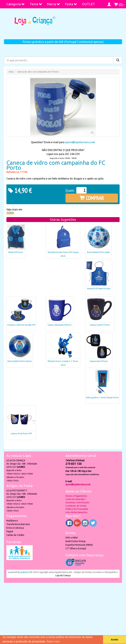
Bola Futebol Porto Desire (20, 361)
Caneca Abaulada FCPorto (60, 325)
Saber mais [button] (53, 641)
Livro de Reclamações (76, 512)
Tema (36, 4)
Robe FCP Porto (16, 252)
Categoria (16, 4)
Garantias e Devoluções (78, 502)
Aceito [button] (115, 640)
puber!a (25, 572)
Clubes (10, 213)
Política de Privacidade (77, 509)
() (119, 4)
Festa (71, 4)
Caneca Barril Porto (99, 361)
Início (11, 72)
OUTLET (89, 4)
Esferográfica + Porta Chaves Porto (102, 398)
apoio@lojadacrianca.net (80, 142)
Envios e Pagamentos (76, 496)
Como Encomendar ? (76, 499)
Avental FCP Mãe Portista (99, 289)
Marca (54, 4)
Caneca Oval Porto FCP (21, 434)
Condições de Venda (76, 506)
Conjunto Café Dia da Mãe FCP (21, 325)
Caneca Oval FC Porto (100, 325)
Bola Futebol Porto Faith (98, 252)
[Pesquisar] (118, 60)
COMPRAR (92, 198)
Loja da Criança (63, 575)
